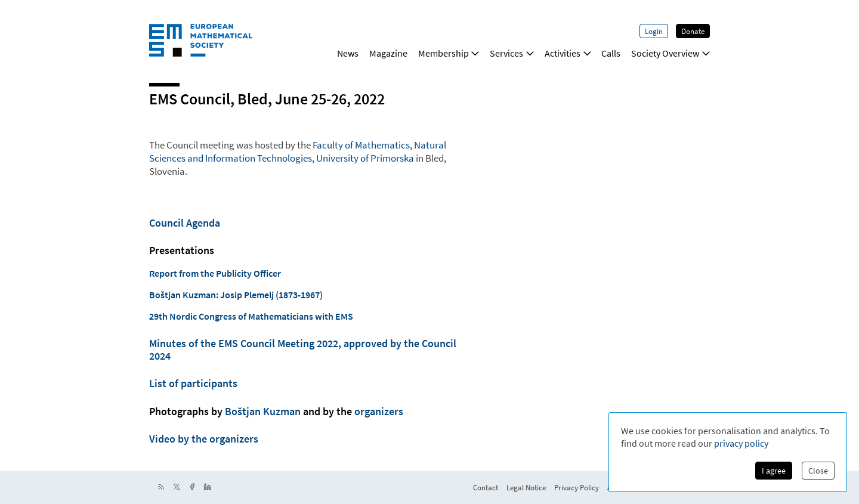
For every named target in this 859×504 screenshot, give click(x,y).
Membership (449, 53)
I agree (774, 471)
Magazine (388, 53)
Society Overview (670, 53)
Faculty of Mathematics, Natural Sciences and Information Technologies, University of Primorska (298, 151)
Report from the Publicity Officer (215, 273)
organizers (379, 412)
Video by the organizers (204, 439)
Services (512, 53)
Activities (568, 53)
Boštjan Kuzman (263, 412)
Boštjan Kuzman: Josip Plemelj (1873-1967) (236, 295)
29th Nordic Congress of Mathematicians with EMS (251, 316)
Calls (611, 53)
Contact (486, 487)
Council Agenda (185, 223)
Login (654, 31)
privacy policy (741, 443)
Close (818, 471)
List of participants (193, 384)
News (348, 53)
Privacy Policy (577, 487)
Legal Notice (526, 487)
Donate (693, 31)
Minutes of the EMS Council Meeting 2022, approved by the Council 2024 (303, 350)
